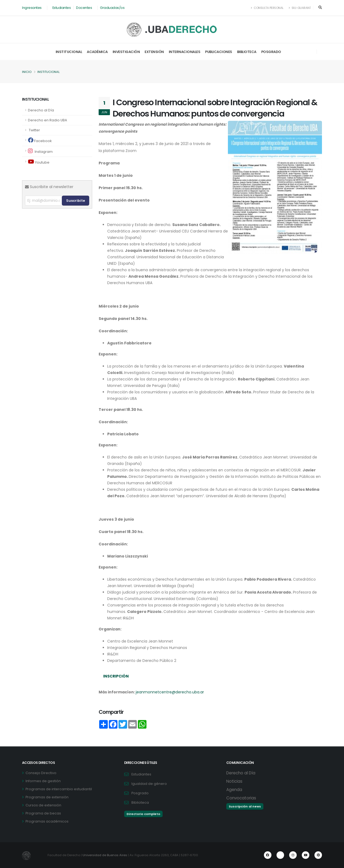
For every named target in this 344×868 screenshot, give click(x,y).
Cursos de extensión (43, 805)
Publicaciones (219, 52)
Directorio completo (143, 814)
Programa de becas (43, 813)
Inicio (27, 72)
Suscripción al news (245, 806)
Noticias (234, 781)
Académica (97, 52)
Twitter (34, 130)
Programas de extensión (47, 797)
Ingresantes (32, 8)
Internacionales (185, 52)
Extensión (154, 52)
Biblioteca (247, 52)
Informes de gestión (43, 781)
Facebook (40, 140)
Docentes (84, 8)
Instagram (40, 151)
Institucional (69, 52)
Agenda (234, 790)
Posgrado (271, 52)
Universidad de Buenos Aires (105, 855)
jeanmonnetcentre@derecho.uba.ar (170, 692)
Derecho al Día (41, 110)
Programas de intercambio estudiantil (59, 789)
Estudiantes (62, 8)
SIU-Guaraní (300, 8)
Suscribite (76, 201)
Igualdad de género (149, 784)
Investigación (126, 52)
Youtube (39, 162)
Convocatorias (241, 798)
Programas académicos (47, 821)
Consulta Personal (267, 8)
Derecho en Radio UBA (47, 120)
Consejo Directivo (41, 773)
